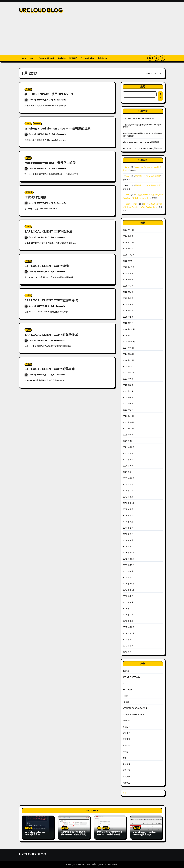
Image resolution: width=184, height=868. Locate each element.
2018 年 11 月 (128, 478)
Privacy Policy (87, 58)
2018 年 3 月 (128, 484)
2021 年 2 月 (128, 472)
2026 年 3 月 (128, 236)
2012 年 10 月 (129, 633)
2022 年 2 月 (128, 429)
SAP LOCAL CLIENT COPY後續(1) (49, 266)
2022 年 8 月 (128, 422)
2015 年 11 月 (128, 590)
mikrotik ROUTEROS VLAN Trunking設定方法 (142, 148)
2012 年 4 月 (128, 652)
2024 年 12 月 (129, 329)
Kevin (29, 100)
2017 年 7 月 (128, 522)
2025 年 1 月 (128, 323)
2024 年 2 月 (128, 360)
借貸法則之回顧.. (37, 197)
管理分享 (127, 770)
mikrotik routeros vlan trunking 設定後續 (141, 142)
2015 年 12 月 (129, 584)
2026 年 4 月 (128, 230)
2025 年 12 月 (129, 255)
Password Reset (46, 58)
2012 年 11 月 (128, 627)
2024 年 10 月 (129, 342)
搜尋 (143, 86)
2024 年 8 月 (128, 354)
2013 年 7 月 (128, 602)
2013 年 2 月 (128, 615)
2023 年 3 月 (128, 410)
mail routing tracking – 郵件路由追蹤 (51, 163)
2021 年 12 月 (129, 441)
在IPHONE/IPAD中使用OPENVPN (49, 94)
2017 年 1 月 (128, 547)
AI (124, 683)
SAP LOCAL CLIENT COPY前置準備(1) (52, 369)
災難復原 (127, 764)
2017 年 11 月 (128, 503)
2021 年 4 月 (128, 466)
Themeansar (112, 864)
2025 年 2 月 (128, 317)
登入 (125, 793)
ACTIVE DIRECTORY (131, 677)
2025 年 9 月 (128, 273)
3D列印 (126, 671)
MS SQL (126, 702)
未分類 (126, 752)
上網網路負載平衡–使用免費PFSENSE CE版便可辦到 (73, 833)
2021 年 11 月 (128, 447)
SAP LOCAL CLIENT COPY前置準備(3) (52, 300)
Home (23, 58)
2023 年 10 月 (129, 373)
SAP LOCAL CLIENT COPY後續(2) (49, 231)
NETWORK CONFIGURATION (135, 708)
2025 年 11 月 (129, 261)
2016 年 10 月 (129, 565)
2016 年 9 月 (128, 571)
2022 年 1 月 (128, 435)
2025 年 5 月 (128, 298)
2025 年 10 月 (129, 267)
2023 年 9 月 (128, 379)
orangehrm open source (133, 714)
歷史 (125, 758)
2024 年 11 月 (129, 336)
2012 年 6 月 (128, 640)
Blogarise (99, 864)
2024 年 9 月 (128, 348)
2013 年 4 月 (128, 609)
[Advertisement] (92, 37)
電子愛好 (127, 783)
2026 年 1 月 (128, 249)
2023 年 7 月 (128, 391)
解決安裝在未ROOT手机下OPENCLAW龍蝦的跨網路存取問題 (110, 834)
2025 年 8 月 (128, 280)
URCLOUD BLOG (41, 10)
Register (62, 58)
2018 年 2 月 (128, 491)
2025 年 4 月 (128, 304)
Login (32, 58)
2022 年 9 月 (128, 416)
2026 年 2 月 (128, 242)
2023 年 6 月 (128, 398)
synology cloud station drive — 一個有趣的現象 (58, 128)
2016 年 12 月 (129, 553)
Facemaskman (131, 204)
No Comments (60, 100)
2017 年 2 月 (128, 540)
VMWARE (127, 721)
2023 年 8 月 (128, 385)
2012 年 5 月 (128, 646)
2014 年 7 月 (128, 596)
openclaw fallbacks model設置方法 (138, 118)
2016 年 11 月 (128, 559)
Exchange (127, 690)
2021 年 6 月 (128, 460)
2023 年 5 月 (128, 404)
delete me (103, 58)
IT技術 (28, 89)
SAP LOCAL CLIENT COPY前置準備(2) (52, 334)
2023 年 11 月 (129, 367)
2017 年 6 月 (128, 528)
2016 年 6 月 (128, 578)
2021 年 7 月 (128, 453)
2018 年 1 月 (128, 497)
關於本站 (73, 58)
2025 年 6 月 (128, 292)
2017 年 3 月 (128, 534)
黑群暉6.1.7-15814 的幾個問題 (148, 176)
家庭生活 (127, 733)
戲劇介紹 (127, 745)
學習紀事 (37, 123)
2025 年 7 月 (128, 286)
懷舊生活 (127, 739)
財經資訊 (127, 776)
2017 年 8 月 (128, 515)
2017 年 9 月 (128, 509)
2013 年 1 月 (128, 621)
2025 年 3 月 (128, 311)
